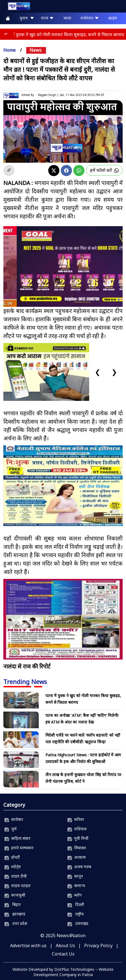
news (36, 50)
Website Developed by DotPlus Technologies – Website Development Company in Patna (63, 972)
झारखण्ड (15, 914)
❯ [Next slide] (114, 372)
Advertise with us (28, 946)
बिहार (13, 904)
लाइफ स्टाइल (18, 886)
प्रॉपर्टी (12, 857)
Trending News (25, 682)
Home (9, 50)
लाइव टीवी (16, 876)
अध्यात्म (77, 857)
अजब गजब (79, 867)
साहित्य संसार (17, 838)
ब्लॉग (75, 895)
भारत (67, 18)
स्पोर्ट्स (13, 867)
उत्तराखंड (78, 923)
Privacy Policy (98, 946)
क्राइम (113, 18)
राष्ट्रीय (76, 914)
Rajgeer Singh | (48, 95)
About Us (65, 946)
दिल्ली (76, 904)
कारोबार (14, 819)
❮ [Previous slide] (98, 372)
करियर (76, 819)
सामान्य (76, 886)
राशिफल (77, 829)
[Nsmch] (63, 486)
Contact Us (63, 954)
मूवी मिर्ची (78, 838)
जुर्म (11, 829)
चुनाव (27, 18)
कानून (75, 876)
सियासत (77, 848)
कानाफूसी (15, 895)
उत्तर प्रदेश (16, 923)
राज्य (47, 18)
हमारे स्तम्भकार (19, 848)
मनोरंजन (90, 18)
